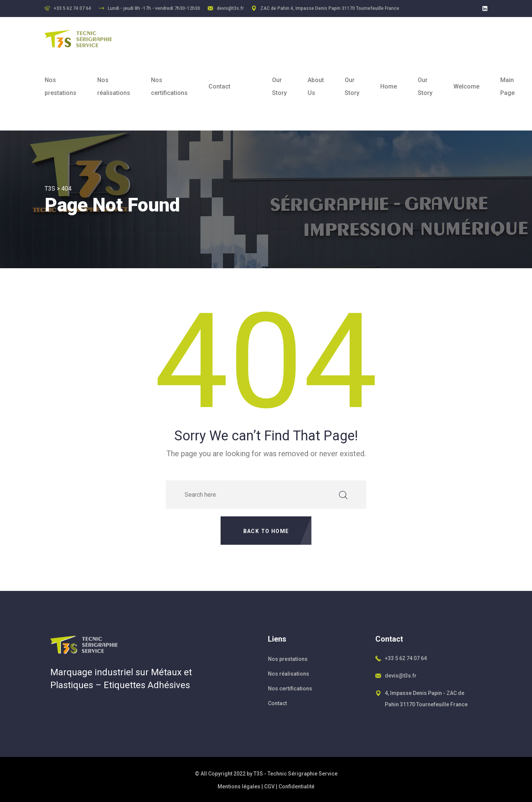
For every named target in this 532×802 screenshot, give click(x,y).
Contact (219, 86)
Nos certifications (169, 86)
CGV (269, 786)
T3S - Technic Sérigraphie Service (296, 774)
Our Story (279, 86)
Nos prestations (61, 86)
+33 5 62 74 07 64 (406, 658)
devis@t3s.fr (230, 8)
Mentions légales (239, 786)
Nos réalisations (114, 86)
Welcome (466, 86)
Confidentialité (296, 786)
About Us (316, 86)
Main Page (507, 86)
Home (389, 86)
